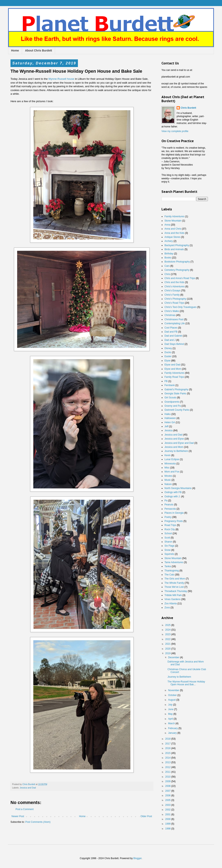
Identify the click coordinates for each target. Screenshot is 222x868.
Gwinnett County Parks (177, 410)
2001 (168, 814)
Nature (168, 484)
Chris (167, 274)
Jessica (169, 430)
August (172, 700)
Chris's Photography (175, 299)
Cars (167, 266)
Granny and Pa (173, 406)
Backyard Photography (177, 245)
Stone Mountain (173, 221)
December (174, 657)
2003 (168, 805)
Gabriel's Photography (176, 389)
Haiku (168, 414)
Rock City (170, 529)
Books (168, 258)
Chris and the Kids (174, 282)
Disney (168, 348)
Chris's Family (172, 295)
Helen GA (170, 422)
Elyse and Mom (173, 369)
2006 (168, 796)
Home (15, 50)
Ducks (168, 352)
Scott (167, 538)
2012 (168, 767)
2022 (168, 639)
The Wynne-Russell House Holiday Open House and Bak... (186, 683)
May (171, 714)
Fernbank (170, 385)
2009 (168, 781)
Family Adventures (174, 216)
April (171, 719)
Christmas (170, 315)
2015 (168, 753)
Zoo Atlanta (171, 604)
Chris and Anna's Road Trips (180, 278)
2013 (168, 762)
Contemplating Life (175, 323)
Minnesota (170, 464)
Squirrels (169, 554)
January (173, 733)
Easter (168, 356)
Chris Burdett (188, 108)
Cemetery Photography (177, 270)
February (173, 728)
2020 (168, 649)
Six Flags (169, 546)
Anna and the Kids (174, 233)
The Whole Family (174, 583)
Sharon (168, 542)
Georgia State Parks (175, 394)
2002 (168, 810)
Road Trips (170, 525)
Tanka (168, 566)
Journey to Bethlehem (176, 451)
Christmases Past (174, 319)
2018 (168, 739)
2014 (168, 758)
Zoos (167, 608)
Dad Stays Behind (174, 344)
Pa (166, 501)
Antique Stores (172, 237)
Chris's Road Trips (174, 303)
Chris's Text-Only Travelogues (181, 307)
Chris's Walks (172, 311)
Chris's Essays (172, 291)
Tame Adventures (174, 562)
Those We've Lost (174, 587)
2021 (168, 644)
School (168, 533)
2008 (168, 786)
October (173, 695)
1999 (168, 824)
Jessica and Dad (28, 788)
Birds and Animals (174, 249)
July (171, 705)
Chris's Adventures (175, 287)
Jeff (166, 426)
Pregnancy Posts (174, 521)
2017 (168, 744)
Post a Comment (25, 809)
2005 (168, 800)
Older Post (146, 816)
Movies (168, 476)
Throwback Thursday (176, 591)
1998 (168, 829)
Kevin (168, 455)
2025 (168, 625)
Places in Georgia (174, 513)
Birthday (169, 254)
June (171, 709)
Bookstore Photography (177, 262)
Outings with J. (172, 496)
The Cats (169, 575)
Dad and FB (171, 332)
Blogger (138, 858)
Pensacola (170, 509)
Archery (169, 241)
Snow (168, 550)
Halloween (170, 418)
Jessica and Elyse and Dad (179, 443)
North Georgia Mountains (178, 488)
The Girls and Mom (175, 579)
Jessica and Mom (174, 447)
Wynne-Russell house (61, 79)
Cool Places (171, 328)
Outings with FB (173, 492)
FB (166, 381)
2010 (168, 777)
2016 (168, 748)
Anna (167, 225)
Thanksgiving (172, 571)
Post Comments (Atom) (38, 822)
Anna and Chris (173, 229)
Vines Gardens (172, 599)
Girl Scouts (170, 398)
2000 (168, 819)
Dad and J (170, 340)
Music (168, 480)
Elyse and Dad (172, 365)
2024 (168, 630)
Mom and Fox (172, 472)
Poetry (168, 517)
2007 (168, 791)
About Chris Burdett (39, 50)
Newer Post (18, 816)
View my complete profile (175, 131)
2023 (168, 634)
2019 (168, 653)
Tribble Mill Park (173, 595)
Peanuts (169, 505)
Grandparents (172, 402)
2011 (168, 772)
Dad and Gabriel (173, 336)
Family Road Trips (174, 377)
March (172, 723)
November (174, 690)
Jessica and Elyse (174, 439)
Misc (167, 468)
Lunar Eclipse (172, 459)
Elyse (167, 361)
